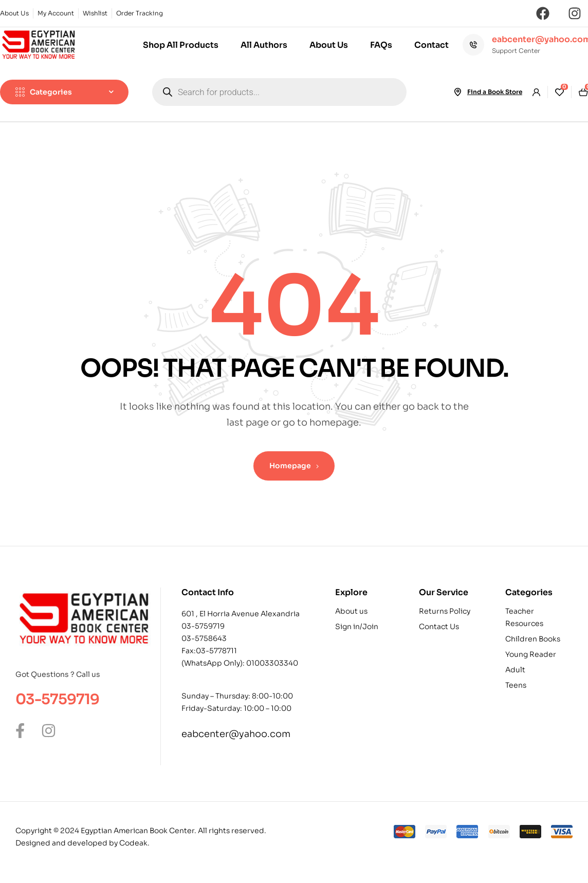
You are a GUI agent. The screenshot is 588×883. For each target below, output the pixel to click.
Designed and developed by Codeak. (82, 843)
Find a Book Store (495, 92)
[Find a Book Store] (458, 92)
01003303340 (272, 663)
